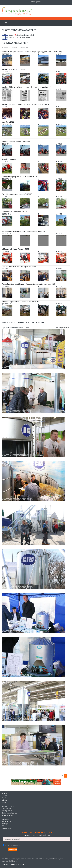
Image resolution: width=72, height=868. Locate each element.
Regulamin (5, 864)
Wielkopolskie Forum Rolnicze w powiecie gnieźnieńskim (23, 231)
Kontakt (4, 802)
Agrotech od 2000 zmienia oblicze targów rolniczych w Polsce (25, 104)
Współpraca (5, 798)
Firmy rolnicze (6, 808)
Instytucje (5, 824)
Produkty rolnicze (7, 811)
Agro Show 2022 (8, 122)
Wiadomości (5, 819)
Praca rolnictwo (6, 828)
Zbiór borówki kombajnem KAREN (14, 212)
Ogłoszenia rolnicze (8, 815)
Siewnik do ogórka (9, 159)
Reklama (4, 800)
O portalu (4, 793)
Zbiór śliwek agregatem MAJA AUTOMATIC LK (19, 177)
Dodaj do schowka (63, 328)
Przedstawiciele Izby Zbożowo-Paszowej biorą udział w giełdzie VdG (28, 284)
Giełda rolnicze (6, 821)
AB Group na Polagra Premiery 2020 (15, 249)
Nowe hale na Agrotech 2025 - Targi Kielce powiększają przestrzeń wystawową (32, 52)
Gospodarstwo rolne (8, 806)
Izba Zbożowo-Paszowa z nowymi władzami (19, 267)
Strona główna (36, 2)
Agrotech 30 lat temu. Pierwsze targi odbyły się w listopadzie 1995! (27, 87)
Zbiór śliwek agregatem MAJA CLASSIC (17, 194)
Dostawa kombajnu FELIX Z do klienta (16, 142)
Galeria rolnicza (6, 826)
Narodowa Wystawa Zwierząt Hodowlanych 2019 (20, 302)
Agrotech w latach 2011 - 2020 (13, 69)
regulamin (14, 845)
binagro (13, 35)
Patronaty (5, 796)
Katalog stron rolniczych (9, 813)
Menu (6, 23)
